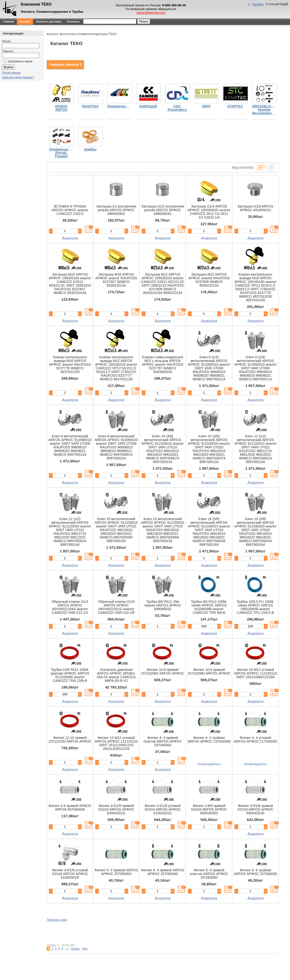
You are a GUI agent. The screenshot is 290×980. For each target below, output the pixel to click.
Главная (8, 22)
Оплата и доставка (48, 22)
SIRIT (206, 106)
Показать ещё (57, 920)
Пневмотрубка (119, 106)
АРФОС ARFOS (61, 108)
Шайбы (90, 149)
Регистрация (11, 73)
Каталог (25, 22)
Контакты (73, 22)
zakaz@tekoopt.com (151, 13)
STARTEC (235, 106)
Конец (75, 949)
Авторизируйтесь (209, 764)
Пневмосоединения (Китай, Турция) (61, 153)
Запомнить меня (20, 61)
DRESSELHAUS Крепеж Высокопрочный (264, 110)
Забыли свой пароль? (18, 77)
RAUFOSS (90, 106)
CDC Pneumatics (177, 108)
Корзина (258, 4)
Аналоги (70, 238)
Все (85, 949)
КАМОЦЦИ (148, 106)
